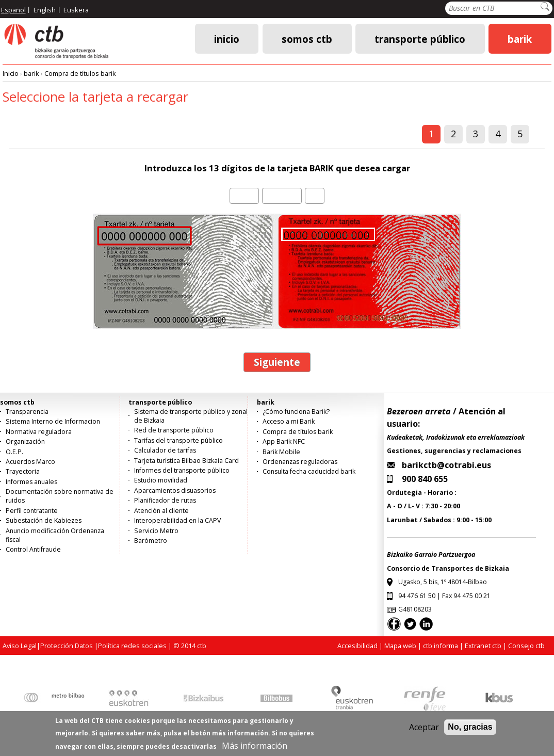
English (45, 10)
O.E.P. (14, 452)
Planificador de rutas (165, 500)
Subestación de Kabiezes (44, 520)
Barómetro (151, 541)
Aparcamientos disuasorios (175, 490)
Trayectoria (23, 471)
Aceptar (424, 731)
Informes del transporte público (182, 470)
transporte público (420, 38)
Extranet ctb (483, 646)
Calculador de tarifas (165, 450)
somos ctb (307, 38)
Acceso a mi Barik (289, 421)
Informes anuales (31, 482)
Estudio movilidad (161, 480)
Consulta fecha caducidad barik (309, 471)
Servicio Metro (156, 531)
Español (13, 10)
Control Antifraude (33, 549)
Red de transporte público (174, 430)
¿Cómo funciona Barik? (296, 412)
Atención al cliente (161, 511)
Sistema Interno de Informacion (53, 421)
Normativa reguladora (39, 432)
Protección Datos (67, 646)
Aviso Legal (20, 646)
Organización (25, 441)
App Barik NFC (284, 441)
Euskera (76, 10)
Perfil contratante (32, 511)
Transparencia (27, 412)
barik (520, 38)
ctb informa (441, 646)
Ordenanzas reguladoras (300, 462)
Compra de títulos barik (80, 73)
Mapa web (400, 646)
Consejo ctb (526, 646)
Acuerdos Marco (30, 462)
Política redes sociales (132, 646)
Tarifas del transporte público (178, 440)
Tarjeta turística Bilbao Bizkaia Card (186, 461)
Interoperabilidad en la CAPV (177, 520)
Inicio (227, 38)
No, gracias (470, 730)
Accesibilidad (357, 646)
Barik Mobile (281, 452)
